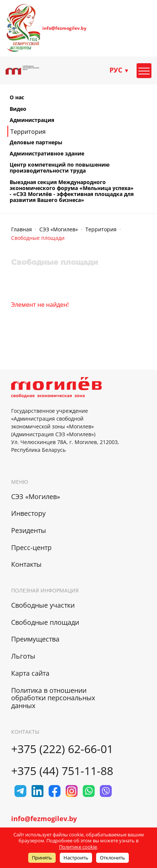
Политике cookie (78, 847)
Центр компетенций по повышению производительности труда (60, 168)
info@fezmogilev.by (64, 28)
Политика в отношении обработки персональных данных (53, 698)
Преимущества (35, 639)
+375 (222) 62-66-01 (62, 749)
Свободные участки (43, 605)
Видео (18, 109)
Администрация (32, 120)
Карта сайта (30, 673)
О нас (17, 97)
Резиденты (29, 530)
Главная (22, 229)
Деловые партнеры (36, 142)
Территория (28, 132)
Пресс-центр (31, 547)
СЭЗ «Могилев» (59, 229)
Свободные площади (45, 622)
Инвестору (28, 513)
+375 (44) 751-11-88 (62, 771)
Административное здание (47, 154)
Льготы (23, 656)
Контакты (26, 564)
